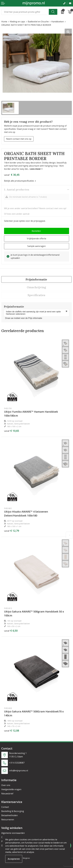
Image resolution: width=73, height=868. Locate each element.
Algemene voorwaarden (13, 833)
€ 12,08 (12, 731)
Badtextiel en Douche (38, 22)
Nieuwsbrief (7, 794)
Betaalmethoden (9, 815)
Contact (5, 807)
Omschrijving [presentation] (36, 287)
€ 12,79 (12, 531)
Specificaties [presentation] (36, 295)
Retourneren (8, 820)
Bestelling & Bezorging (13, 811)
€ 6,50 (11, 631)
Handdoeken (58, 22)
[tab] (36, 279)
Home (4, 22)
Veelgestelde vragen (11, 789)
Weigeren (26, 858)
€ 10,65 (12, 431)
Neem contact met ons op (19, 139)
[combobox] (25, 12)
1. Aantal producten (17, 189)
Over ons (6, 785)
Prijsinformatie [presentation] (36, 279)
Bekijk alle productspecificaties (20, 181)
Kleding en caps (17, 22)
